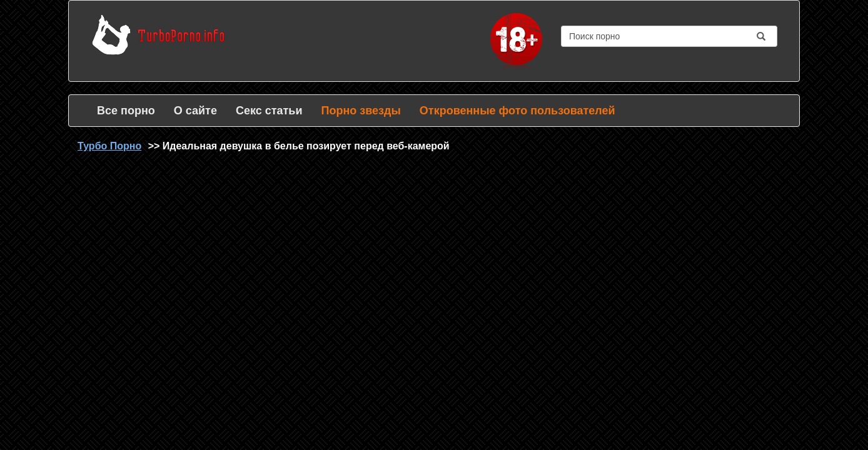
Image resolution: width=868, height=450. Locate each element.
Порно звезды (361, 111)
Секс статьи (269, 111)
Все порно (126, 111)
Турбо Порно (109, 146)
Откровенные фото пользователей (517, 111)
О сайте (195, 111)
